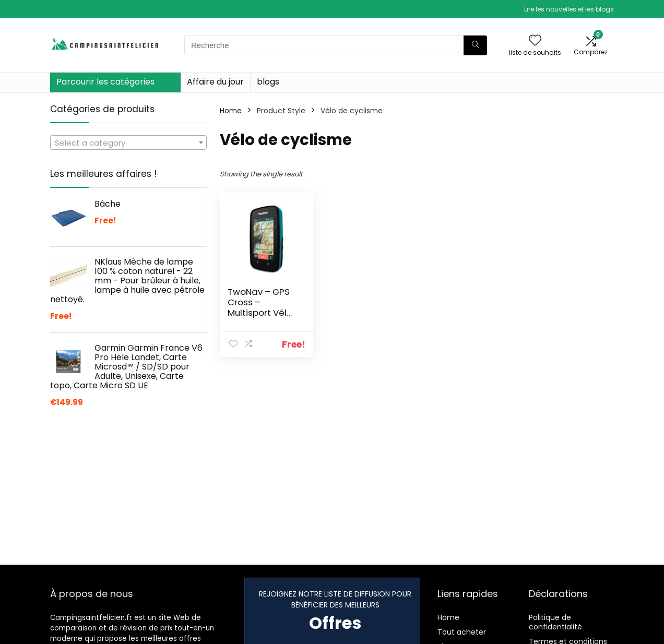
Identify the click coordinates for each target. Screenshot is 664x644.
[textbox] (128, 143)
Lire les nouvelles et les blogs (569, 9)
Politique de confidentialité (555, 622)
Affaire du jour (215, 82)
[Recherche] (475, 45)
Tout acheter (462, 632)
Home (231, 111)
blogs (268, 82)
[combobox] (128, 142)
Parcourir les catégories (105, 82)
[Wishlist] (535, 41)
